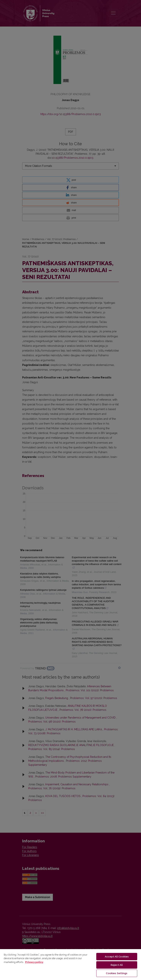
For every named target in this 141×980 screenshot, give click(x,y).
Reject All (117, 965)
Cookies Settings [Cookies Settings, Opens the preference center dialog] (117, 973)
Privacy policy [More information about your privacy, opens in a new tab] (34, 962)
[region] (70, 964)
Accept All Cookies (117, 957)
